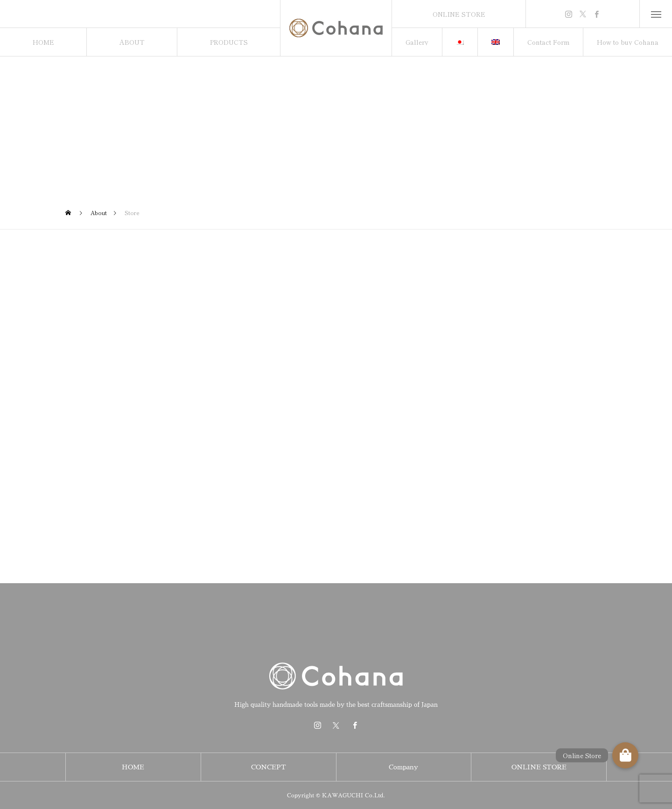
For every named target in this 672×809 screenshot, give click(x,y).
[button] (625, 755)
